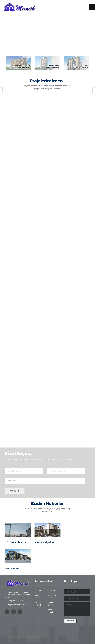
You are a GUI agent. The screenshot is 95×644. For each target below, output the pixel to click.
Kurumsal (51, 591)
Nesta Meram (13, 568)
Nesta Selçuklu (44, 542)
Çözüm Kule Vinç (16, 542)
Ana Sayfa (38, 591)
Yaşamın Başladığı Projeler (38, 605)
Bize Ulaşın (39, 617)
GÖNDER (15, 491)
